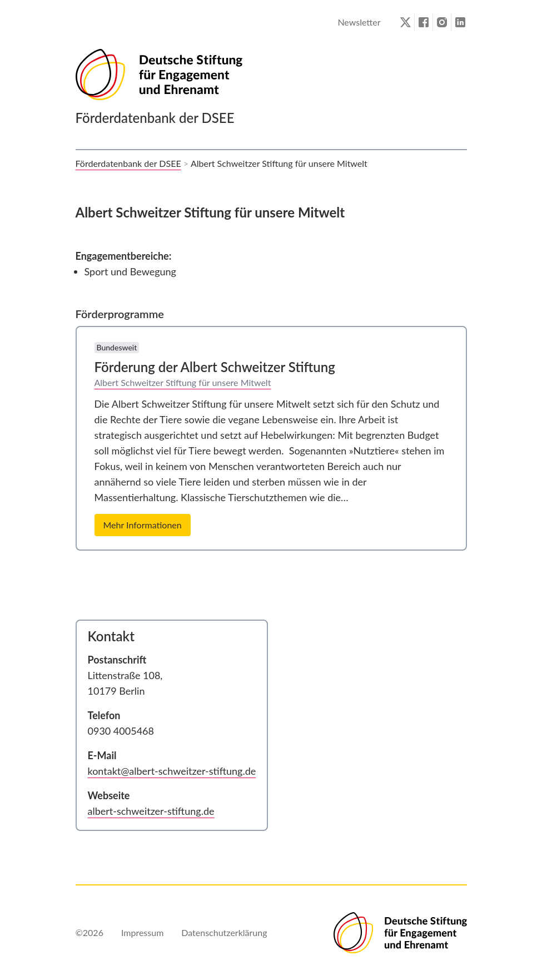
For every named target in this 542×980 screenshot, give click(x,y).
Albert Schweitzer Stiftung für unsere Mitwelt (183, 382)
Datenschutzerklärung (224, 932)
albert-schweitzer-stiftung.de (151, 811)
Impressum (142, 932)
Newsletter (359, 22)
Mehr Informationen (143, 525)
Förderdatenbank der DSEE (128, 163)
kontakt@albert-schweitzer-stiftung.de (172, 771)
